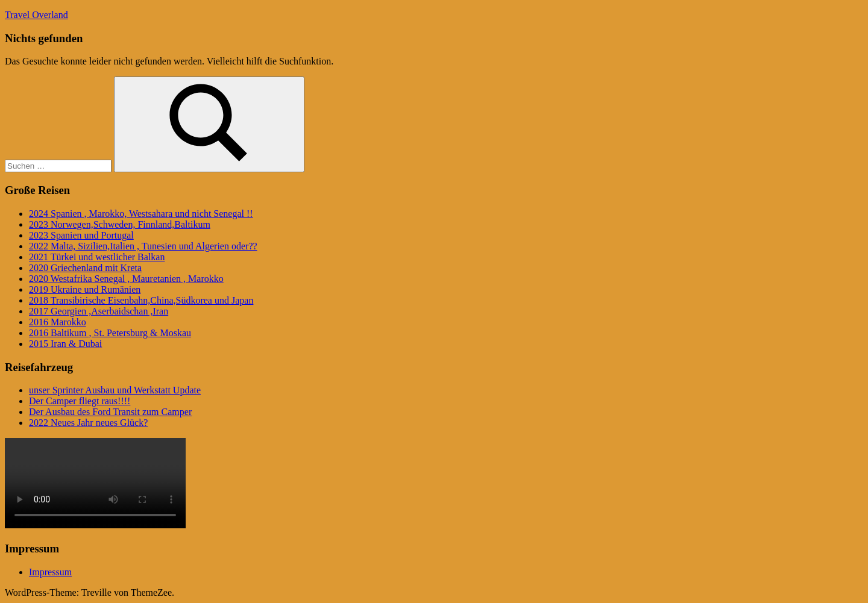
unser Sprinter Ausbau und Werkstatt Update (115, 390)
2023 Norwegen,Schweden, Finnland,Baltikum (120, 224)
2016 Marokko (58, 322)
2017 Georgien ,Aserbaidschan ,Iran (99, 311)
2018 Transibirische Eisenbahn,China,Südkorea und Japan (141, 300)
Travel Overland (36, 15)
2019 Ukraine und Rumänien (85, 289)
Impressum (50, 572)
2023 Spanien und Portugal (81, 235)
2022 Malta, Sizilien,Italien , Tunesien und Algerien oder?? (143, 246)
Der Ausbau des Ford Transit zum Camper (110, 412)
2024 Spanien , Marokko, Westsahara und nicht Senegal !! (141, 214)
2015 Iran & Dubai (65, 344)
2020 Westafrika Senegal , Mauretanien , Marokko (126, 279)
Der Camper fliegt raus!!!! (80, 401)
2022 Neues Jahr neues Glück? (88, 423)
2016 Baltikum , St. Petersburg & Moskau (110, 333)
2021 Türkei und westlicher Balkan (97, 257)
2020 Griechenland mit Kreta (85, 268)
